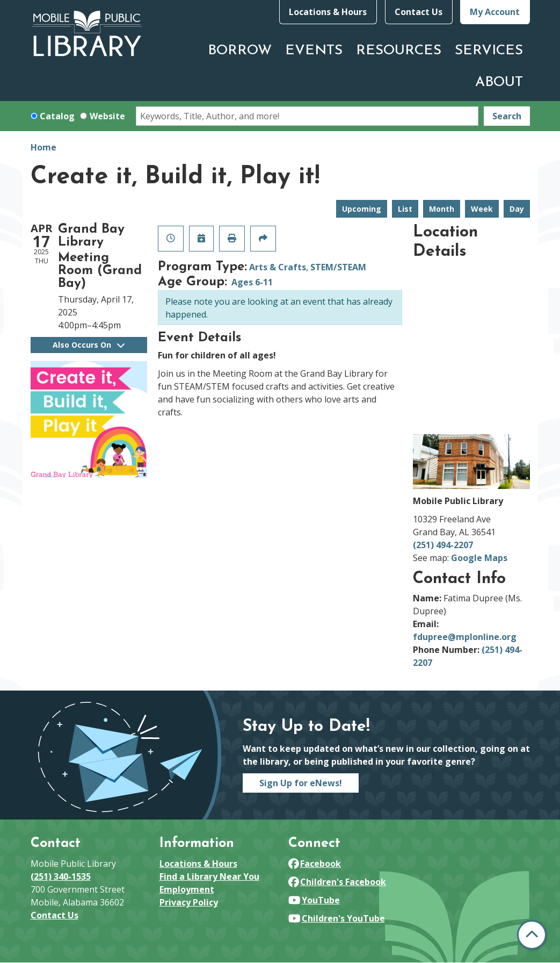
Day (517, 209)
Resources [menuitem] (399, 51)
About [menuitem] (499, 82)
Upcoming (362, 209)
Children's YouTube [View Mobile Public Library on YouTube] (337, 918)
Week (482, 209)
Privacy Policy (189, 902)
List (405, 209)
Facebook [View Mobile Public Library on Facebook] (315, 864)
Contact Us (419, 12)
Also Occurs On (89, 345)
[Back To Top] (532, 935)
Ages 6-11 (252, 282)
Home (43, 147)
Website (107, 116)
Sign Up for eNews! (301, 783)
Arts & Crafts (278, 267)
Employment (187, 889)
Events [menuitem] (314, 51)
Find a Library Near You (209, 876)
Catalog (57, 116)
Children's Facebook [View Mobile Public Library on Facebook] (337, 882)
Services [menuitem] (489, 51)
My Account (495, 12)
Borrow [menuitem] (240, 51)
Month (442, 209)
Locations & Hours (328, 12)
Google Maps (479, 558)
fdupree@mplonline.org (465, 637)
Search (507, 116)
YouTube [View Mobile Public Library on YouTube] (314, 900)
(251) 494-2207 (443, 545)
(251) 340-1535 (61, 876)
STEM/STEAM (338, 267)
